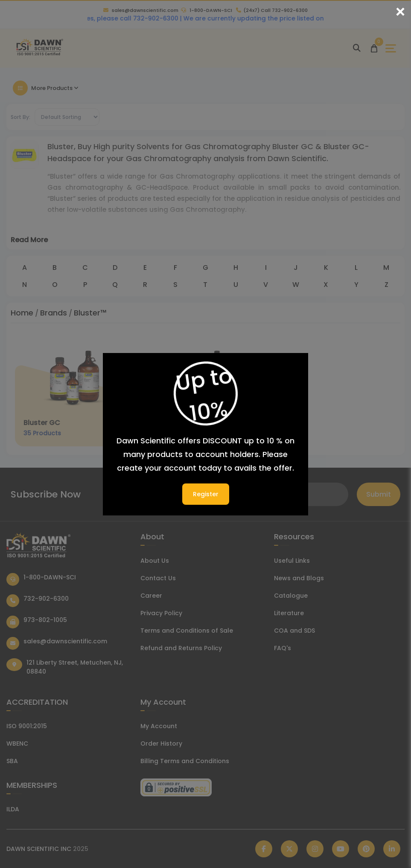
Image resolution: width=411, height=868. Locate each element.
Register (206, 494)
